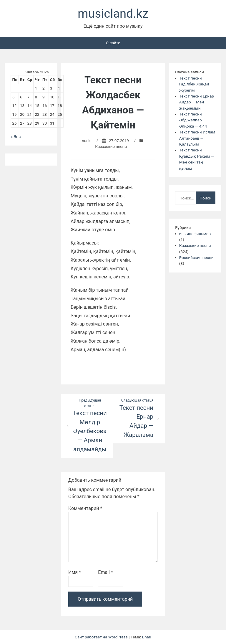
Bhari (147, 637)
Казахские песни (111, 146)
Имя (75, 572)
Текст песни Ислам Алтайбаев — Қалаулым (197, 138)
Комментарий (85, 508)
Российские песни (196, 257)
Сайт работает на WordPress (102, 637)
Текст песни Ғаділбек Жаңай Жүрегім (194, 84)
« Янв (16, 136)
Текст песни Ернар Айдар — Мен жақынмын (197, 102)
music (86, 141)
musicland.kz (113, 14)
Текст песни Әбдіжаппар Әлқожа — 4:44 (193, 120)
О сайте (113, 43)
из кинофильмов (195, 234)
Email (105, 572)
